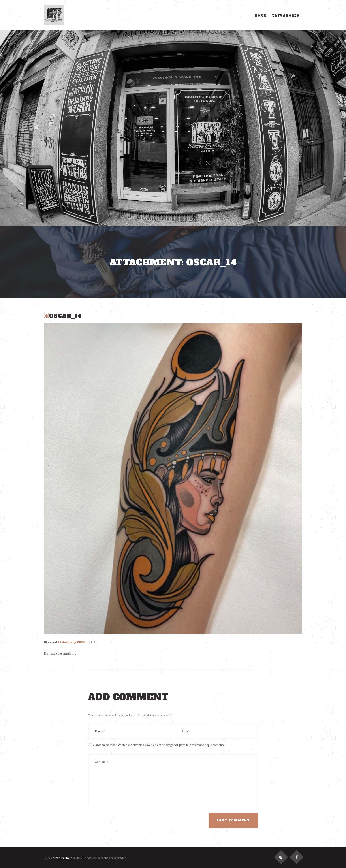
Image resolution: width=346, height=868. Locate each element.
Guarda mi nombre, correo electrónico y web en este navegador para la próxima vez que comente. (158, 745)
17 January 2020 (72, 642)
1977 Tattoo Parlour (58, 858)
